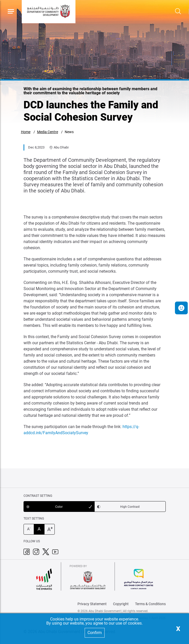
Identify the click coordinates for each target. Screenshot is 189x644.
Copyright (121, 604)
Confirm (95, 633)
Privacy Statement (92, 604)
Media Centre (48, 132)
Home (26, 132)
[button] (181, 308)
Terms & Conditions (150, 604)
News (69, 132)
